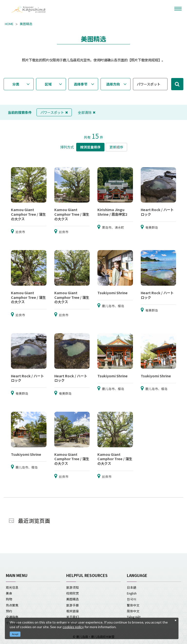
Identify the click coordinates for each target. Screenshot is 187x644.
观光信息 (12, 587)
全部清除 (87, 112)
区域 (48, 84)
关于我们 (73, 617)
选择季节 (81, 84)
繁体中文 (133, 605)
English (132, 593)
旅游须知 (73, 587)
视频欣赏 (73, 593)
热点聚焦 (12, 605)
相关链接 (73, 611)
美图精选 (26, 24)
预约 (9, 611)
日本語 (132, 587)
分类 (16, 84)
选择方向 (113, 84)
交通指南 (12, 617)
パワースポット (54, 112)
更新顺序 (116, 147)
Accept (15, 634)
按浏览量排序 (90, 147)
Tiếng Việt (134, 617)
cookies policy (73, 627)
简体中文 (133, 611)
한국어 (132, 599)
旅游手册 (73, 605)
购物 (9, 599)
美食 (9, 593)
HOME (9, 24)
